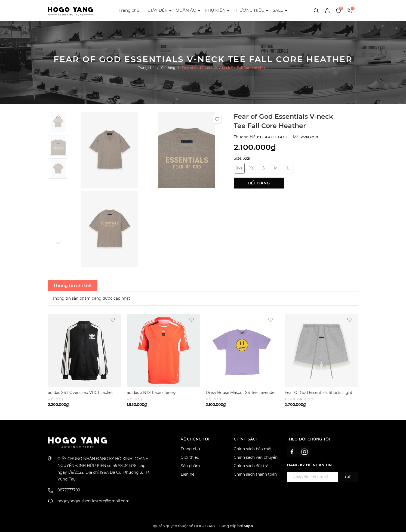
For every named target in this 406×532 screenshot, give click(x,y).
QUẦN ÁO (186, 10)
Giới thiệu (190, 457)
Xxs (239, 168)
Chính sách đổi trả (251, 466)
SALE (278, 10)
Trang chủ (129, 10)
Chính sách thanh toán (255, 474)
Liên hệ (187, 474)
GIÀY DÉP (158, 10)
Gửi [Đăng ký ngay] (348, 477)
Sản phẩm (190, 466)
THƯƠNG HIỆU (249, 10)
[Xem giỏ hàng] (350, 10)
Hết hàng (259, 183)
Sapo (248, 526)
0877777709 (69, 490)
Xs (251, 168)
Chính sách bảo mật (253, 449)
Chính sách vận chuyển (256, 457)
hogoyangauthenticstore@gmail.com (93, 501)
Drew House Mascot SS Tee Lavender (241, 393)
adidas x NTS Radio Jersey (151, 393)
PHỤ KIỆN (215, 10)
